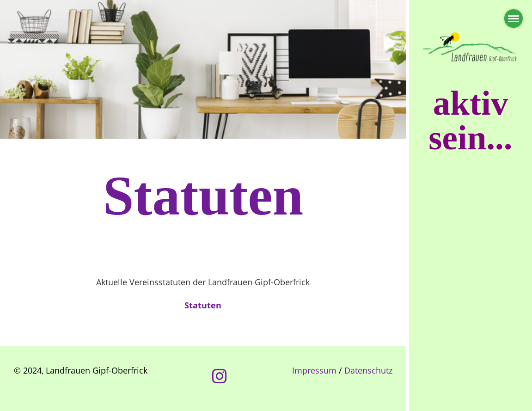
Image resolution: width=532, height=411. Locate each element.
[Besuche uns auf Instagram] (220, 376)
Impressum (314, 370)
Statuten (203, 305)
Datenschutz (368, 370)
